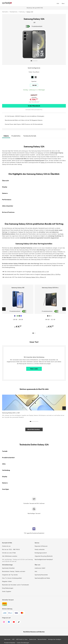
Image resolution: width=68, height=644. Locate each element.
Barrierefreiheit (42, 639)
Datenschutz (33, 639)
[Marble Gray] (36, 77)
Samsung (40, 153)
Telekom (21, 232)
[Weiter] (58, 46)
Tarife (47, 232)
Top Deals (60, 234)
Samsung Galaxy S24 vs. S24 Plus (51, 274)
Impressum (7, 639)
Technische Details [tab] (30, 136)
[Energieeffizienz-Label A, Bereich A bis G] (27, 26)
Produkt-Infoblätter (10, 643)
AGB (13, 639)
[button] (58, 3)
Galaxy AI (43, 163)
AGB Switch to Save (22, 639)
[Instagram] (4, 622)
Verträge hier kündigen (54, 639)
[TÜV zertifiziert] (34, 529)
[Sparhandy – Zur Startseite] (7, 3)
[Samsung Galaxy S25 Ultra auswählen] (50, 307)
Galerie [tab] (6, 136)
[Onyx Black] (32, 77)
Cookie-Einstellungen (23, 643)
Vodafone (13, 232)
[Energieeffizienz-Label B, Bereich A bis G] (25, 311)
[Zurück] (10, 46)
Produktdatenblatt (37, 26)
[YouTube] (14, 622)
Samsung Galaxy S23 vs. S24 (40, 272)
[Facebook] (9, 622)
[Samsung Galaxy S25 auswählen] (18, 307)
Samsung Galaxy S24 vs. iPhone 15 (36, 277)
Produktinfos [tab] (16, 136)
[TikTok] (19, 622)
